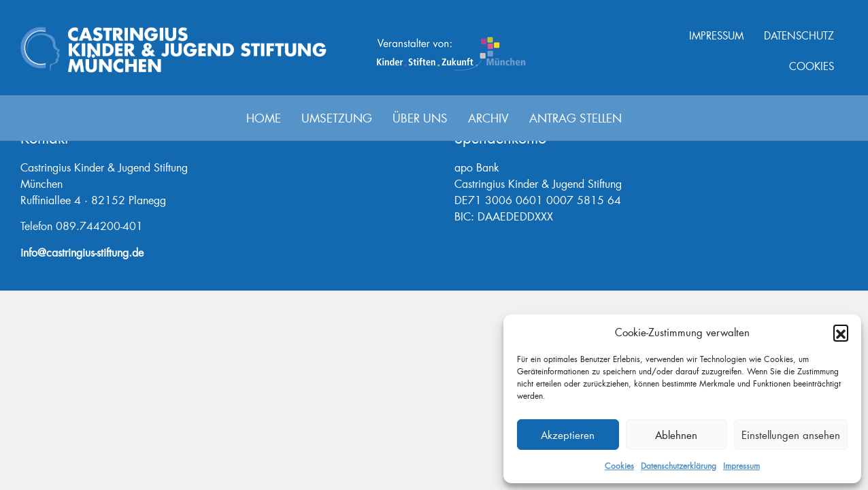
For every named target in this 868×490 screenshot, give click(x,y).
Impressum (741, 466)
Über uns (420, 118)
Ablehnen (676, 435)
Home (264, 118)
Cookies (619, 466)
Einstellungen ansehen (791, 435)
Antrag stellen (575, 118)
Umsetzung (337, 118)
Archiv (488, 118)
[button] (841, 332)
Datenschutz (799, 35)
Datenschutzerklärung (679, 466)
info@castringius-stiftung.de (82, 252)
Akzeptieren (568, 435)
